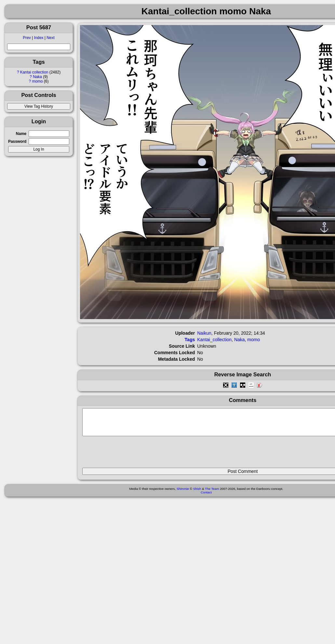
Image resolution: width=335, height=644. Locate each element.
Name (21, 134)
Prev (27, 38)
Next (50, 38)
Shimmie (183, 494)
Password (17, 141)
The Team (212, 494)
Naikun (204, 333)
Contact (206, 497)
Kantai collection (34, 72)
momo (38, 81)
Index (39, 38)
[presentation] (132, 455)
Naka (37, 77)
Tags (190, 340)
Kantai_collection (214, 340)
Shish (197, 494)
